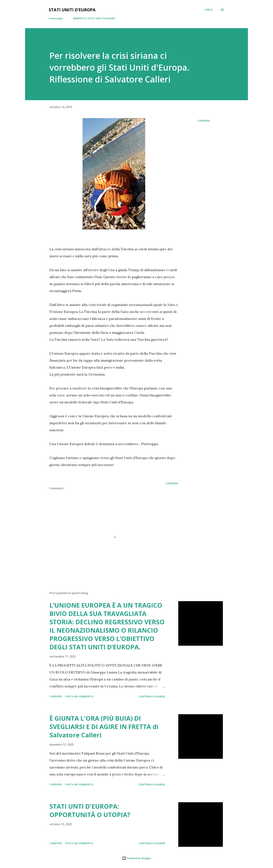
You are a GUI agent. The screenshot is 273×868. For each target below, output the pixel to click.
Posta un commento (79, 696)
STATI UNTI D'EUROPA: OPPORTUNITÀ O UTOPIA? (90, 811)
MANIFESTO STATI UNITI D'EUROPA (94, 18)
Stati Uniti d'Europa (72, 10)
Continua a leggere (152, 696)
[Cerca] (209, 10)
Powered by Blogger (136, 858)
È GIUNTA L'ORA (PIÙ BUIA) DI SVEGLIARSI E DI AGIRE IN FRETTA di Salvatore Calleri (104, 727)
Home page (56, 18)
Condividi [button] (204, 121)
